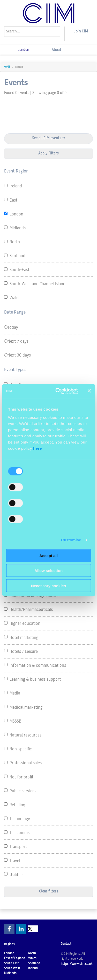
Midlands (10, 973)
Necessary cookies (48, 586)
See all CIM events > (48, 138)
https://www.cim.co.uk (77, 964)
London (23, 50)
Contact (66, 944)
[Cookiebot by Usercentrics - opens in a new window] (58, 391)
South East (12, 964)
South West (12, 968)
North (32, 953)
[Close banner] (89, 391)
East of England (15, 958)
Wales (32, 958)
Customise (71, 540)
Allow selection (48, 571)
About (56, 50)
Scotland (34, 964)
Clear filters (49, 892)
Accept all (48, 555)
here (38, 448)
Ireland (33, 968)
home (7, 67)
